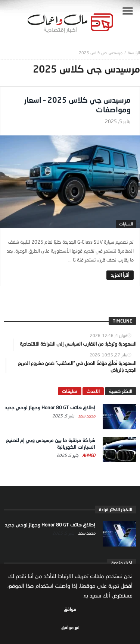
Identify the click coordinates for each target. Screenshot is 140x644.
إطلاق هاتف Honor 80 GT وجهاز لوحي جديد (50, 407)
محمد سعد (86, 416)
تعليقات (70, 391)
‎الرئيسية (134, 53)
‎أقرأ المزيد (120, 275)
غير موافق (70, 627)
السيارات (126, 224)
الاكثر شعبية (121, 391)
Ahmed (88, 455)
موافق (70, 609)
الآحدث (93, 391)
